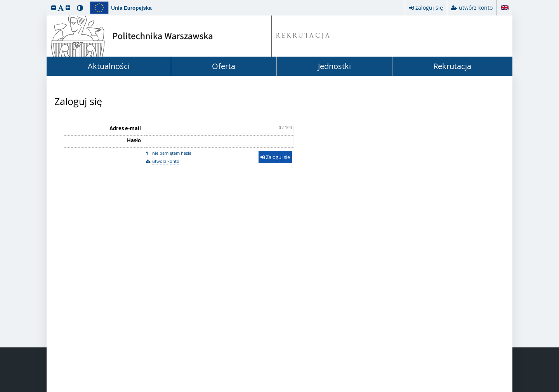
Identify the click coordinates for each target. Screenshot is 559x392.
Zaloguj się (78, 102)
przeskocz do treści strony (2, 2)
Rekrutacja (452, 66)
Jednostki (334, 66)
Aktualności (109, 66)
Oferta (224, 66)
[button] (54, 8)
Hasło (134, 140)
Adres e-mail (125, 128)
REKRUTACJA (303, 36)
